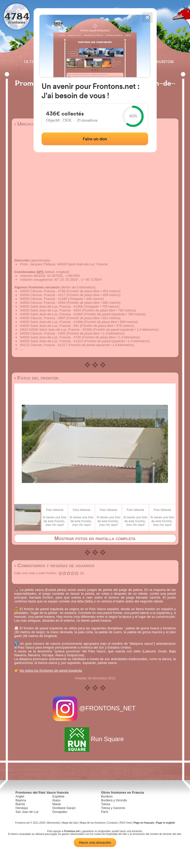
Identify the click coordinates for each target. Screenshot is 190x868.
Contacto (113, 823)
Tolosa (106, 804)
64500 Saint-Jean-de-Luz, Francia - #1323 (52, 341)
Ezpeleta (58, 796)
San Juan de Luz (27, 812)
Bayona (21, 800)
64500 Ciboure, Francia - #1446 (44, 299)
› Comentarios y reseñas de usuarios (54, 566)
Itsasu (56, 800)
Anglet (20, 796)
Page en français (144, 823)
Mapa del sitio (70, 823)
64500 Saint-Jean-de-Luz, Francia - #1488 (52, 322)
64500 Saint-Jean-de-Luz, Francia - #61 (50, 326)
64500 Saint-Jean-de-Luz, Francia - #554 (51, 310)
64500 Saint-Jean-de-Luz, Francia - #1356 (52, 306)
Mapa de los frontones (92, 823)
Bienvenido (53, 823)
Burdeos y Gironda (114, 800)
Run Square (95, 739)
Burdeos (107, 796)
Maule (57, 804)
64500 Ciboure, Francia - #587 (43, 318)
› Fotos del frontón (36, 378)
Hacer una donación (95, 842)
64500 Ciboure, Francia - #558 (43, 303)
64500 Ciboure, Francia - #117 (43, 295)
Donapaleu (60, 812)
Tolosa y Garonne (113, 808)
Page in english (166, 823)
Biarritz (20, 804)
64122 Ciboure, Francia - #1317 (44, 345)
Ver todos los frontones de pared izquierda (51, 670)
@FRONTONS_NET (95, 708)
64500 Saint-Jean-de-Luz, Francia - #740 (51, 337)
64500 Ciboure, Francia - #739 (43, 291)
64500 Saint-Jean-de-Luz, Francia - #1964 (52, 314)
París (105, 812)
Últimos (33, 62)
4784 (17, 16)
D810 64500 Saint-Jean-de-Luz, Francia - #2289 (56, 330)
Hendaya (22, 808)
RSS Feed (126, 823)
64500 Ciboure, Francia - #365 (43, 333)
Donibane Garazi (64, 808)
